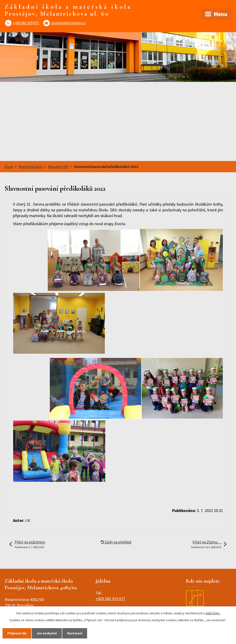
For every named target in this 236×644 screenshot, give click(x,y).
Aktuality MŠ (58, 167)
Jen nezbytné (47, 633)
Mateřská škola (31, 167)
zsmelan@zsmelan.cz (68, 23)
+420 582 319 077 (110, 599)
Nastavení (75, 633)
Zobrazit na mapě (201, 603)
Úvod (9, 167)
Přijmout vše (17, 633)
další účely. (213, 613)
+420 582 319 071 (26, 23)
